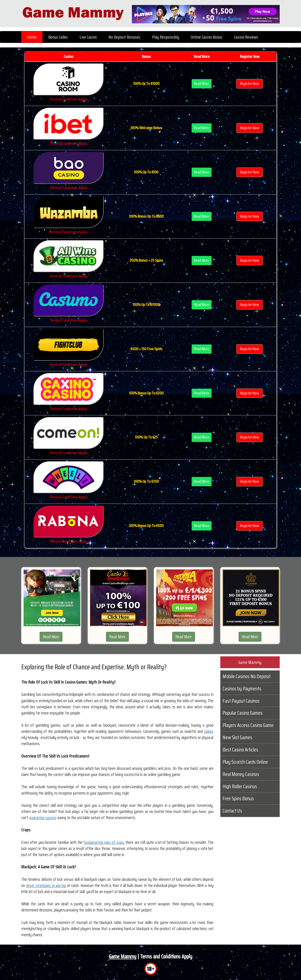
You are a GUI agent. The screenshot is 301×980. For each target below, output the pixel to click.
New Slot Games (237, 737)
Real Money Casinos (241, 774)
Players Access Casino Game (248, 725)
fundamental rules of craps (104, 842)
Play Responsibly (166, 37)
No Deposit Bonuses (124, 37)
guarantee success (43, 817)
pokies (209, 731)
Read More (202, 84)
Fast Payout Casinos (241, 701)
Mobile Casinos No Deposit (247, 676)
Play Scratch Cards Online (245, 762)
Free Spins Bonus (238, 798)
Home (32, 37)
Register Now (250, 84)
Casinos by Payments (242, 689)
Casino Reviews (246, 37)
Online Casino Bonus (207, 37)
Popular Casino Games (243, 713)
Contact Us (232, 811)
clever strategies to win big (46, 885)
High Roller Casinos (240, 786)
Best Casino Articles (240, 750)
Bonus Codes (58, 37)
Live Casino (88, 37)
